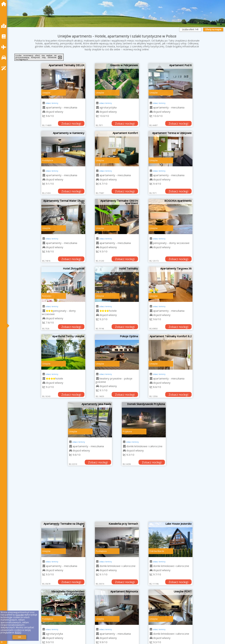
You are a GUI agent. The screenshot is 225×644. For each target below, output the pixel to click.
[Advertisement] (117, 495)
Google (20, 615)
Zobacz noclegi (71, 124)
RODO (18, 632)
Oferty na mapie (213, 29)
